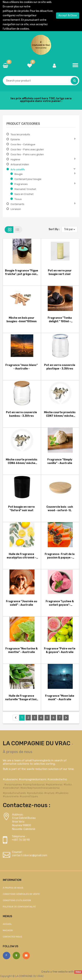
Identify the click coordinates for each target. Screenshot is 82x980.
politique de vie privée (16, 11)
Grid (9, 230)
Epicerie (15, 139)
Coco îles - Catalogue (23, 144)
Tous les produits (20, 134)
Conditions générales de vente (21, 894)
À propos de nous (18, 752)
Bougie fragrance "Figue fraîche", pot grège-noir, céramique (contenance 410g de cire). (22, 272)
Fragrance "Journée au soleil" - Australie (22, 603)
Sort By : (54, 229)
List (18, 230)
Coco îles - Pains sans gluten (27, 154)
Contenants (17, 204)
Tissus (18, 199)
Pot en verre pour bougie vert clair (60, 272)
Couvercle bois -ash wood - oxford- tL (60, 509)
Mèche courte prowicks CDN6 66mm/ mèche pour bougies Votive (22, 461)
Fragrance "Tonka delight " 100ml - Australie (60, 320)
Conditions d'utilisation (17, 900)
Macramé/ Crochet (25, 189)
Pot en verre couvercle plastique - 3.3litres (60, 367)
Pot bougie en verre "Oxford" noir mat (21, 509)
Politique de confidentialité (19, 907)
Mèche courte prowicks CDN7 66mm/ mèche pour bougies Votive (60, 414)
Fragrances (21, 184)
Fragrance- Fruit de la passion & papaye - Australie (60, 556)
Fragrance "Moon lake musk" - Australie (60, 698)
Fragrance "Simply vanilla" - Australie (60, 461)
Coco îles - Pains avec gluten (27, 149)
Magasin (8, 930)
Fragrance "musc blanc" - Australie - (22, 367)
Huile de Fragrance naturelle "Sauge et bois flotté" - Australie (22, 698)
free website (60, 972)
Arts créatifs (18, 169)
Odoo (78, 972)
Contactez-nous (12, 937)
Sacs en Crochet (24, 194)
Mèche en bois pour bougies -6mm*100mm (22, 320)
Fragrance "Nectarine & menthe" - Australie (22, 650)
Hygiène (15, 159)
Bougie (19, 174)
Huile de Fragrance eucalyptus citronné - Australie (21, 556)
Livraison (16, 209)
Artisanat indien (20, 164)
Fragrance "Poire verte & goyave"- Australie (60, 650)
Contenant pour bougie (28, 179)
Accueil (7, 924)
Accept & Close (68, 15)
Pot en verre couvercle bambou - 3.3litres (21, 414)
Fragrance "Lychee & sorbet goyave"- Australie (60, 603)
